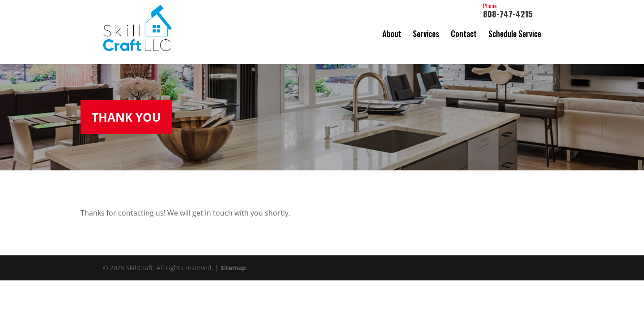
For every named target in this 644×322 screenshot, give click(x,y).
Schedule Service (515, 34)
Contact (464, 34)
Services (426, 34)
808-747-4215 (508, 11)
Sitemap (233, 264)
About (392, 34)
